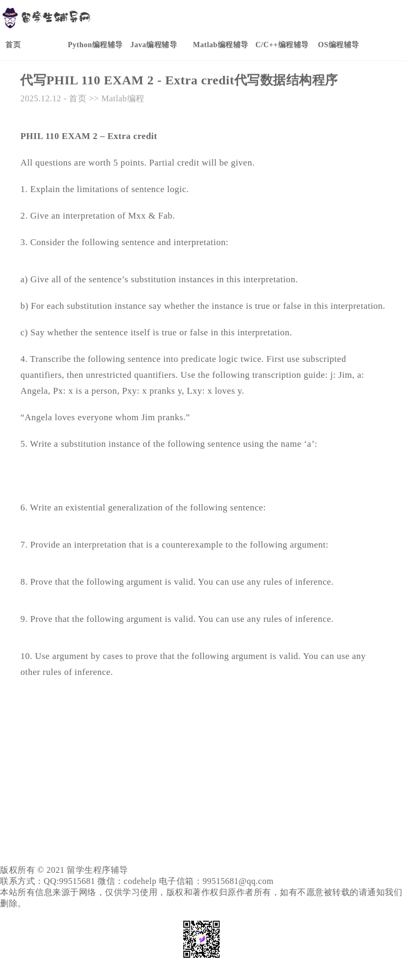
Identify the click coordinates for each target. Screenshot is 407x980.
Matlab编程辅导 (221, 45)
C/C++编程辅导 (282, 45)
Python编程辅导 (95, 45)
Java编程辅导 (154, 45)
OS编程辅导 (339, 45)
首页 (13, 45)
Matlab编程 (123, 98)
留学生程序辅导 (98, 870)
